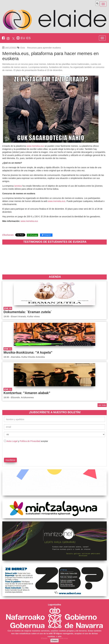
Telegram (46, 235)
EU (23, 38)
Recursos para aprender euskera (44, 48)
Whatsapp (32, 235)
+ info (59, 636)
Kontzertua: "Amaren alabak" (27, 393)
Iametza (18, 186)
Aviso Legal (12, 441)
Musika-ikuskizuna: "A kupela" (28, 352)
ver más (102, 405)
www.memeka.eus (35, 146)
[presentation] (22, 450)
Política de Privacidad (30, 441)
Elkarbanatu (8, 235)
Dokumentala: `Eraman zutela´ (28, 312)
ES (28, 38)
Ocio (23, 48)
